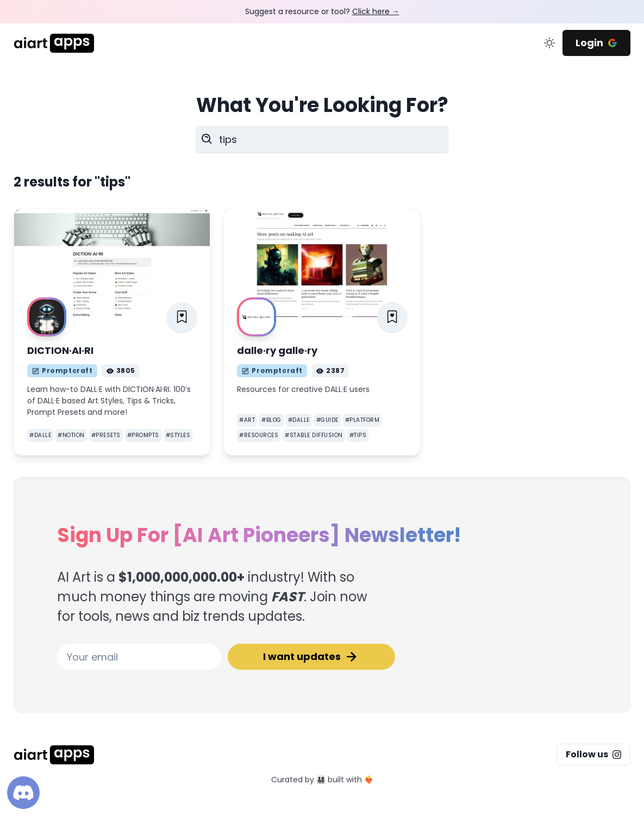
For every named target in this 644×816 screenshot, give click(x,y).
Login (596, 43)
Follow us (593, 754)
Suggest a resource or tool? (322, 11)
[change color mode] (549, 43)
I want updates (311, 657)
